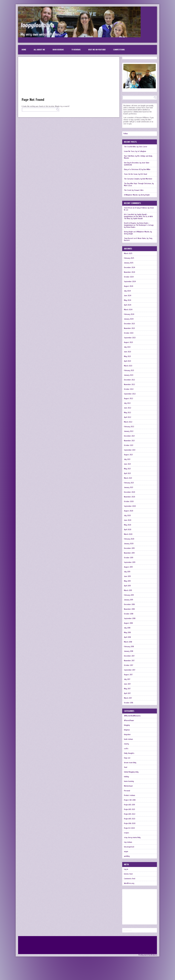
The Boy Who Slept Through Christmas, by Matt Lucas (139, 185)
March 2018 (128, 642)
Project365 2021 (129, 809)
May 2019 (127, 581)
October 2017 (129, 665)
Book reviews (58, 50)
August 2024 (129, 286)
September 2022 (130, 394)
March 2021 (128, 478)
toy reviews (128, 842)
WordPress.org (129, 883)
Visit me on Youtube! (97, 50)
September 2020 (130, 506)
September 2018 (130, 619)
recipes (127, 833)
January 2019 (128, 600)
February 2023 (129, 370)
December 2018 (129, 604)
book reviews (128, 739)
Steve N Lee (128, 208)
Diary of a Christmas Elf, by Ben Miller (137, 169)
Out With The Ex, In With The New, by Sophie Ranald (138, 218)
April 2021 (127, 473)
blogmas (127, 730)
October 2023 (129, 333)
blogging (127, 725)
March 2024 (128, 310)
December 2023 (129, 324)
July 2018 (127, 628)
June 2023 (127, 352)
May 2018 (127, 633)
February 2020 (129, 539)
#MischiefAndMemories (132, 716)
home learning (129, 781)
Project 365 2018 (130, 800)
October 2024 (129, 277)
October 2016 (129, 703)
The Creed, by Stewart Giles (134, 190)
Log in (126, 869)
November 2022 (129, 385)
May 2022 (127, 413)
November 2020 (130, 497)
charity (126, 744)
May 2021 (127, 469)
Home (24, 50)
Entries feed (128, 874)
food (126, 767)
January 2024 (129, 319)
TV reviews (76, 50)
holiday (126, 777)
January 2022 (129, 431)
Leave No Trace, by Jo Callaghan (135, 151)
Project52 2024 (129, 828)
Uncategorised (129, 847)
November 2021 (129, 441)
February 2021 (129, 483)
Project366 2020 (130, 823)
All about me (39, 50)
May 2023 (127, 356)
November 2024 (130, 272)
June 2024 (128, 296)
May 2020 (128, 525)
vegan (126, 852)
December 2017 (129, 656)
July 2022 (127, 403)
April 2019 (127, 586)
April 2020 (128, 530)
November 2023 (129, 328)
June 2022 (128, 408)
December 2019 (129, 548)
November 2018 (129, 609)
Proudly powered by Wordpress (148, 974)
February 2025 (129, 258)
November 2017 (129, 661)
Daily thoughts (129, 753)
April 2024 (128, 305)
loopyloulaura (37, 25)
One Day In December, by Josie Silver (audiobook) (137, 164)
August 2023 (128, 342)
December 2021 (129, 436)
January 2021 (128, 487)
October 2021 (129, 445)
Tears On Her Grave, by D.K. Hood (135, 174)
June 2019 (127, 576)
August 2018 (128, 623)
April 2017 (127, 693)
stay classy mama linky (132, 838)
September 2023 (130, 338)
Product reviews (130, 795)
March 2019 (128, 590)
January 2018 (129, 651)
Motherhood (128, 786)
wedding (127, 856)
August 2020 (129, 511)
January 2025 (129, 263)
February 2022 (129, 427)
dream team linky (130, 763)
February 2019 (129, 595)
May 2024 (128, 300)
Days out (127, 758)
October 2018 (129, 614)
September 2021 (130, 450)
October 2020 (129, 502)
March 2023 (128, 366)
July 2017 (127, 679)
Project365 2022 (130, 814)
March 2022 (128, 422)
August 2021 (128, 455)
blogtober (127, 735)
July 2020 (127, 516)
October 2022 (129, 389)
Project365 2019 (129, 805)
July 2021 (127, 459)
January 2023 (129, 375)
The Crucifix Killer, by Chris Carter (136, 147)
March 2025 (128, 253)
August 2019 (128, 567)
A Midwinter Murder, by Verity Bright (137, 195)
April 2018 (127, 637)
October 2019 (129, 558)
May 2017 (127, 689)
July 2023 (127, 347)
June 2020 (128, 520)
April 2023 (127, 361)
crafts (126, 749)
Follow (126, 134)
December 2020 (130, 492)
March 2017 (128, 698)
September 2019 (130, 562)
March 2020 (128, 534)
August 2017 (128, 675)
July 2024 (127, 291)
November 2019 (129, 553)
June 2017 (127, 684)
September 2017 (130, 670)
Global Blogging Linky (131, 772)
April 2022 (128, 417)
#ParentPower (129, 721)
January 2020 (129, 544)
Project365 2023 (130, 819)
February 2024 (129, 314)
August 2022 (128, 399)
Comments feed (130, 879)
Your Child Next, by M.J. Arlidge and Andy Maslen (138, 157)
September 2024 (130, 282)
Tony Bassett (129, 238)
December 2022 (129, 380)
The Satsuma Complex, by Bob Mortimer (138, 179)
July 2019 (127, 572)
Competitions (119, 50)
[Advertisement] (69, 78)
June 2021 (127, 464)
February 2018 (129, 647)
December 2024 (130, 268)
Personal (127, 791)
